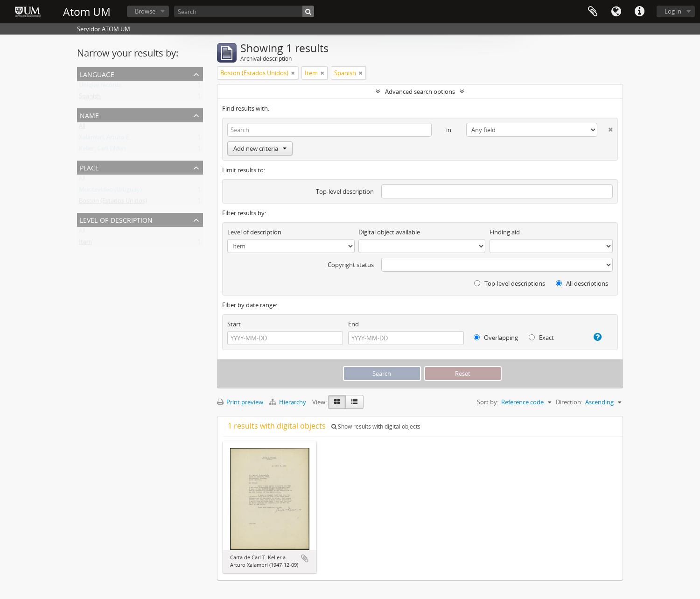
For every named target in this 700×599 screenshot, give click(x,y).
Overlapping (496, 338)
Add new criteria (260, 148)
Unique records (100, 87)
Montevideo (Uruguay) (110, 191)
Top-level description (345, 191)
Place (89, 167)
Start (234, 324)
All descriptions (582, 283)
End (353, 324)
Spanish (90, 98)
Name (89, 115)
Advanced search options (420, 92)
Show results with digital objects (376, 426)
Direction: (569, 402)
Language (616, 12)
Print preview (240, 402)
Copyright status (351, 265)
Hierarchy (288, 402)
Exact (541, 338)
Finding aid (505, 232)
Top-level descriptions (510, 283)
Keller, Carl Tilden (102, 150)
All (82, 128)
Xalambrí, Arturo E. (105, 139)
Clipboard (593, 12)
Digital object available (389, 232)
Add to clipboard (305, 558)
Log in (673, 11)
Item (85, 244)
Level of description (116, 219)
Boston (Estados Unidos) (113, 203)
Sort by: (488, 402)
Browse (145, 11)
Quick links (639, 12)
